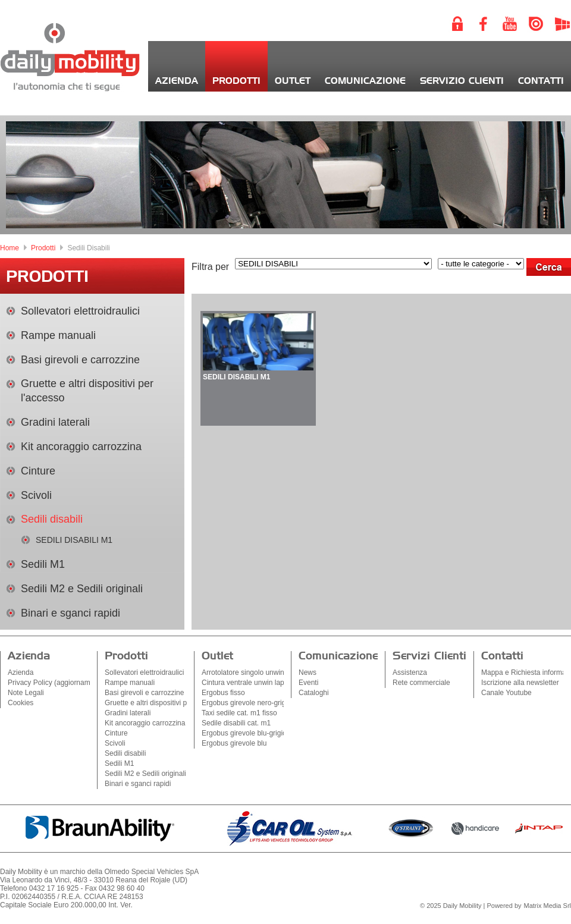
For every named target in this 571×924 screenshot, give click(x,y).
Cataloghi (314, 693)
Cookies (21, 703)
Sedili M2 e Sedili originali (82, 589)
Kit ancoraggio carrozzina (81, 447)
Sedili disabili (52, 519)
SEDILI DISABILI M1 (74, 540)
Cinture (38, 471)
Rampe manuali (58, 335)
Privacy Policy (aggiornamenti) (56, 683)
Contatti (541, 81)
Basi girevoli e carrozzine (80, 360)
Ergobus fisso (223, 693)
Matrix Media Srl (548, 906)
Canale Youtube (506, 693)
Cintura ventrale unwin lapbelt (249, 683)
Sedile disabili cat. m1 (236, 723)
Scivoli (36, 495)
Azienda (177, 81)
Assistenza (410, 672)
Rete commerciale (421, 683)
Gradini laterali (55, 422)
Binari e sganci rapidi (70, 613)
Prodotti (236, 81)
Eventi (308, 683)
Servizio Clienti (462, 81)
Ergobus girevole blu (234, 743)
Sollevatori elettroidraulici (80, 311)
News (308, 672)
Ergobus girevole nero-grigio (247, 703)
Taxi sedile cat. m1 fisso (239, 713)
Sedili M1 (43, 564)
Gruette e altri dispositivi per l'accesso (164, 703)
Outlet (293, 81)
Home (10, 248)
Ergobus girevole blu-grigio (244, 733)
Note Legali (26, 693)
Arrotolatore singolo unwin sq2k (251, 672)
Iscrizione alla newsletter (520, 683)
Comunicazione (365, 81)
